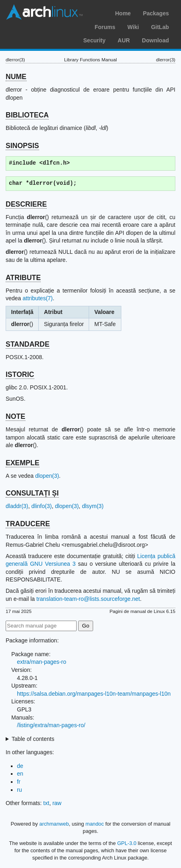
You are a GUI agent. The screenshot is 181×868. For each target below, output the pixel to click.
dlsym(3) (93, 506)
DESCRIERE (26, 204)
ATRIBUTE (23, 278)
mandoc (95, 824)
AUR (124, 40)
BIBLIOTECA (27, 115)
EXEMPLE (23, 463)
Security (95, 40)
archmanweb (54, 824)
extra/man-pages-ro (42, 662)
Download (155, 40)
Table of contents (33, 739)
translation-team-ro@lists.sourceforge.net (88, 599)
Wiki (133, 27)
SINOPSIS (22, 146)
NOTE (16, 416)
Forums (105, 27)
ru (19, 790)
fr (19, 782)
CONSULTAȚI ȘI (32, 493)
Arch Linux (44, 12)
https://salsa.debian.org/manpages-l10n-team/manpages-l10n (94, 694)
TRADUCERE (28, 524)
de (20, 766)
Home (123, 13)
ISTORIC (20, 374)
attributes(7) (38, 298)
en (20, 774)
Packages (156, 13)
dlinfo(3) (42, 506)
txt (46, 803)
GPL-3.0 (127, 843)
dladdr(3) (17, 506)
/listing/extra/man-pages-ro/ (51, 725)
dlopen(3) (47, 476)
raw (57, 803)
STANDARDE (28, 344)
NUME (16, 77)
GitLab (160, 27)
